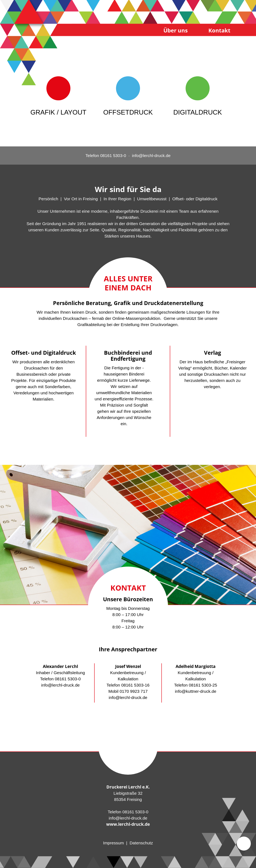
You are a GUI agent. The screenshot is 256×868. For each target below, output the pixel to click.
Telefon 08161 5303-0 (106, 156)
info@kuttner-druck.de (195, 691)
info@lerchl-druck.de (60, 685)
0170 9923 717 (134, 691)
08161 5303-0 (68, 679)
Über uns (175, 30)
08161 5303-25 (203, 685)
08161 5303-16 (135, 685)
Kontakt (219, 30)
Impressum (113, 843)
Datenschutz (141, 843)
